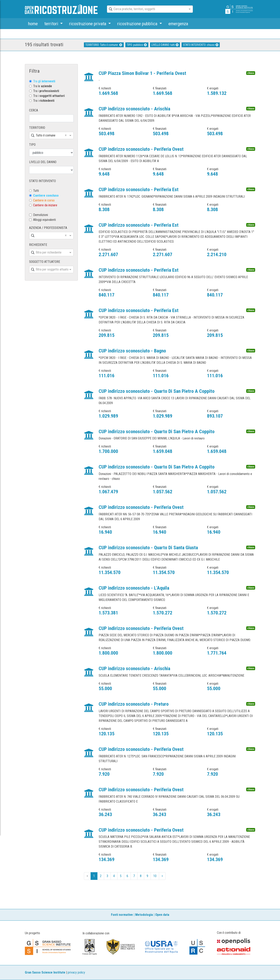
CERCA (34, 110)
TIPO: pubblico (137, 45)
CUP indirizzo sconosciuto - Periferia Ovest (141, 149)
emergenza (178, 24)
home (33, 24)
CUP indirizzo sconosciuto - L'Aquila (134, 588)
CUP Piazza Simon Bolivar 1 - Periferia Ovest (142, 73)
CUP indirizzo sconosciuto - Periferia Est (139, 190)
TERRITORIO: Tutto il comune (104, 45)
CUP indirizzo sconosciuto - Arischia (134, 109)
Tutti (36, 191)
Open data (162, 915)
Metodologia (144, 915)
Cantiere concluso (46, 195)
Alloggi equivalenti (44, 220)
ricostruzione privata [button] (88, 24)
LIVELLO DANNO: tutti (165, 45)
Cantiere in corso (44, 200)
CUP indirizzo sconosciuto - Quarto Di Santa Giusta (148, 548)
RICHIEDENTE (38, 245)
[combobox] (146, 9)
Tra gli (44, 81)
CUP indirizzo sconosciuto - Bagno (132, 351)
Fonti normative (122, 915)
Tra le (43, 86)
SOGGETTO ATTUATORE (45, 262)
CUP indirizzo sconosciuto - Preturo (134, 704)
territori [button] (52, 24)
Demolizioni (41, 215)
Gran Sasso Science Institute (45, 972)
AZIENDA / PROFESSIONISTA (48, 228)
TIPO (32, 145)
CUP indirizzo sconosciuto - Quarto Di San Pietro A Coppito (157, 391)
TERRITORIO (37, 128)
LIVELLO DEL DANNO (43, 162)
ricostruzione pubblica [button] (138, 24)
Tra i (46, 91)
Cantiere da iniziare (45, 205)
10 (155, 876)
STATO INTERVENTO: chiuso (201, 45)
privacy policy (76, 972)
